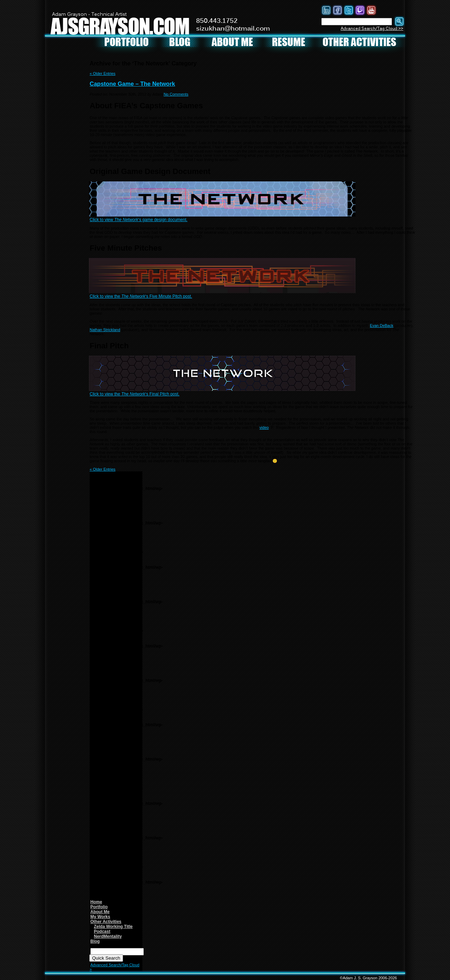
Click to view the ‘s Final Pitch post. (134, 394)
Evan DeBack (382, 325)
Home (96, 902)
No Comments (176, 94)
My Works (100, 917)
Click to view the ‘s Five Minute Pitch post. (141, 296)
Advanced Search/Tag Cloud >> (372, 29)
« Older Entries (102, 73)
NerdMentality (108, 936)
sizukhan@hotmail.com (233, 29)
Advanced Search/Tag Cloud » (114, 967)
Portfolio (99, 907)
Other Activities (106, 922)
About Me (100, 912)
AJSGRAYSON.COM (120, 26)
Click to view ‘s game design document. (139, 220)
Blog (95, 941)
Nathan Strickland (105, 330)
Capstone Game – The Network (132, 84)
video (264, 427)
